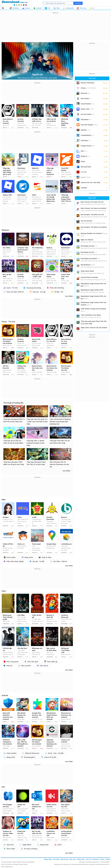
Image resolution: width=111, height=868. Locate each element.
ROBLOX (85, 156)
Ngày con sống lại (87, 240)
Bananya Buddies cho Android (94, 235)
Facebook (95, 859)
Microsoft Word (88, 167)
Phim (4, 591)
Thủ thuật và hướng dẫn (13, 403)
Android (5, 695)
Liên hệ (88, 859)
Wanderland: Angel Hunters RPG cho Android (93, 304)
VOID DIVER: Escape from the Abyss (93, 310)
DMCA (108, 859)
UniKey (88, 89)
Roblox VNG (87, 109)
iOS (3, 787)
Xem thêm (69, 296)
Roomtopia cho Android (90, 258)
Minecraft (86, 93)
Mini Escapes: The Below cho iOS (92, 215)
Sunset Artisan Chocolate (89, 277)
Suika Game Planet (87, 271)
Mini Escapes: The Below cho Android (94, 228)
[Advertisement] (55, 28)
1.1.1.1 (86, 177)
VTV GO (84, 172)
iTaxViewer (86, 140)
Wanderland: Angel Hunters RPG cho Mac (93, 285)
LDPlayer (84, 188)
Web (4, 500)
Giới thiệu (56, 859)
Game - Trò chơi (8, 322)
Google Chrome (88, 146)
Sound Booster (88, 104)
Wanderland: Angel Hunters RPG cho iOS (93, 297)
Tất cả (4, 8)
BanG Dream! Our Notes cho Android (93, 208)
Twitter (102, 859)
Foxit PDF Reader (89, 125)
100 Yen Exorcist (86, 221)
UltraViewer (86, 119)
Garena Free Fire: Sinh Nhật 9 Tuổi (90, 183)
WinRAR (85, 130)
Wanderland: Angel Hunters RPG (92, 290)
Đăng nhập (48, 859)
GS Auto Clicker (87, 114)
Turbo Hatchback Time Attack (91, 315)
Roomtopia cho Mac (89, 246)
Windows (5, 230)
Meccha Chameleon (88, 83)
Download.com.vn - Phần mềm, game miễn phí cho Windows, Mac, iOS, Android (14, 3)
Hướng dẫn (80, 859)
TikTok (83, 161)
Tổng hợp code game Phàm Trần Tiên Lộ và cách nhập (94, 322)
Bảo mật (72, 859)
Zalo (84, 151)
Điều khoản (64, 859)
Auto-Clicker (86, 98)
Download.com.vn (95, 862)
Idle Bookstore (88, 265)
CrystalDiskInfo (87, 135)
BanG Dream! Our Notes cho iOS (92, 202)
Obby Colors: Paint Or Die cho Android (94, 329)
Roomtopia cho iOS (89, 252)
